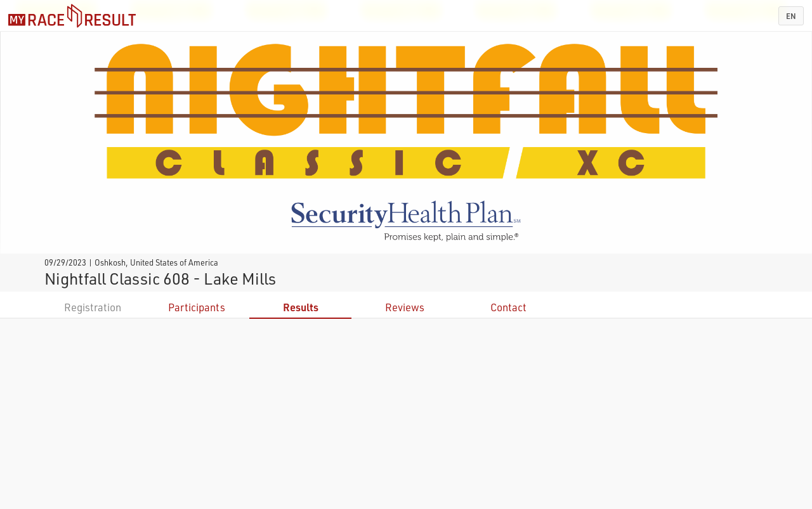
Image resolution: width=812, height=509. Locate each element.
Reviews (405, 307)
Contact (508, 307)
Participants (197, 307)
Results (301, 307)
